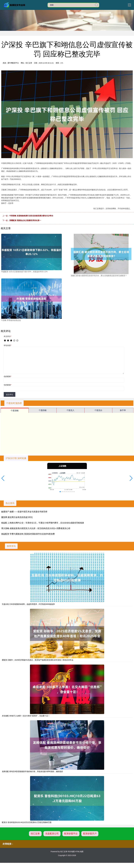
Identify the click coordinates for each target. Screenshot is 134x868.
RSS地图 (71, 852)
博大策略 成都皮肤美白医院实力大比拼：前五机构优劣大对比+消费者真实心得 (36, 528)
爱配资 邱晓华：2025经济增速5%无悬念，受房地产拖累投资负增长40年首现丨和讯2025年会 (38, 660)
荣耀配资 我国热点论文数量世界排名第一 (25, 220)
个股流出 (98, 410)
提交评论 (10, 395)
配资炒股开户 (90, 834)
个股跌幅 (43, 410)
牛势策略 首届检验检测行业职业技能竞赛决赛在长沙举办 (31, 216)
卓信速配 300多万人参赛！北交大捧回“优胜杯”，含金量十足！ (26, 716)
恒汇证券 (35, 834)
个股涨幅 (15, 411)
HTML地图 (79, 852)
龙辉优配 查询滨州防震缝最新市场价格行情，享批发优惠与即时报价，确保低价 (32, 771)
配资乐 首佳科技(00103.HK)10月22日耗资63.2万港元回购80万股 (27, 822)
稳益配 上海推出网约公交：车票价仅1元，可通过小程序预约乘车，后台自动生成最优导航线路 (43, 523)
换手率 (123, 410)
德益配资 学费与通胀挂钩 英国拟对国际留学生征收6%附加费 (28, 534)
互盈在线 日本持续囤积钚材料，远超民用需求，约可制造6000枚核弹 (28, 604)
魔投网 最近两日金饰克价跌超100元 (17, 517)
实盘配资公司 (52, 834)
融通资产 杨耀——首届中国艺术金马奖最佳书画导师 (24, 512)
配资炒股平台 (71, 834)
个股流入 (70, 410)
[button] (3, 478)
